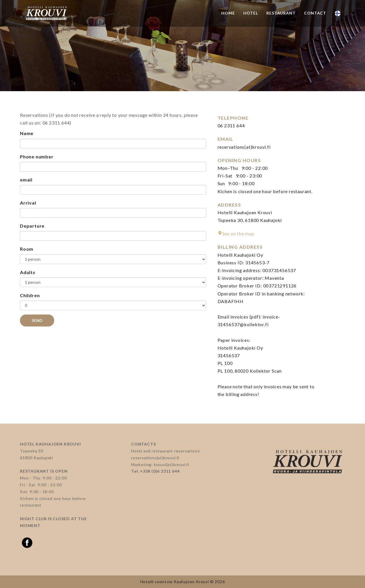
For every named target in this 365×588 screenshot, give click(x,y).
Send (37, 320)
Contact (315, 13)
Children (30, 295)
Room (27, 249)
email (26, 180)
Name (27, 133)
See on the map (238, 233)
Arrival (28, 203)
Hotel (251, 13)
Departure (32, 226)
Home (228, 13)
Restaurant (281, 13)
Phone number (37, 157)
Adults (28, 272)
